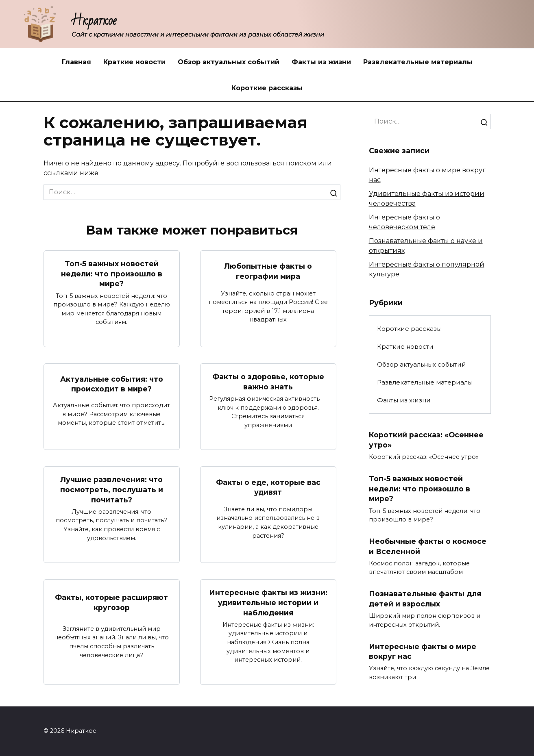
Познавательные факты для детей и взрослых (425, 599)
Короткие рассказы (267, 88)
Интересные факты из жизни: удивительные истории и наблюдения (268, 603)
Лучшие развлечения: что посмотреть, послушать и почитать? (112, 490)
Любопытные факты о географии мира (268, 271)
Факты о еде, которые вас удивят (268, 487)
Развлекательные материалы (418, 62)
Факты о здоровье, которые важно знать (268, 382)
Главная (76, 62)
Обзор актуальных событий (229, 62)
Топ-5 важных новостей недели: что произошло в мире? (112, 274)
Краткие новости (134, 62)
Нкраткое (94, 21)
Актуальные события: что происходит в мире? (112, 384)
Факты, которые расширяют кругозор (111, 602)
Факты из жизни (321, 62)
